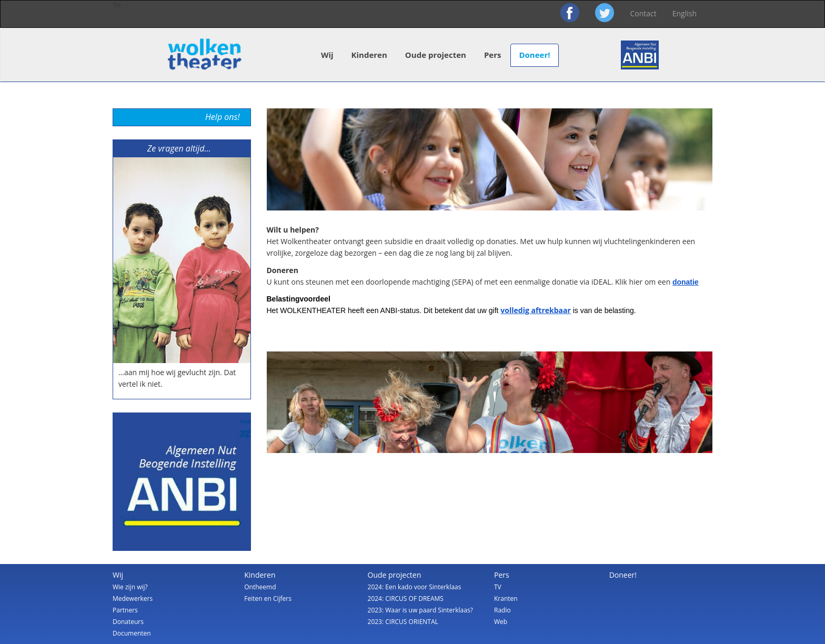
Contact (643, 13)
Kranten (506, 598)
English (685, 13)
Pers (493, 55)
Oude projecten (436, 55)
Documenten (132, 633)
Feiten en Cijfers (268, 598)
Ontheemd (260, 587)
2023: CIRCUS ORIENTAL (403, 622)
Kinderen (369, 55)
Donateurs (128, 622)
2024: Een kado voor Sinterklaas (415, 587)
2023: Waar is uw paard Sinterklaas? (420, 610)
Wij (327, 55)
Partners (125, 610)
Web (501, 622)
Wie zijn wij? (130, 587)
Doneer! (534, 55)
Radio (502, 610)
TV (498, 587)
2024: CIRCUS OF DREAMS (406, 598)
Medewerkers (133, 598)
